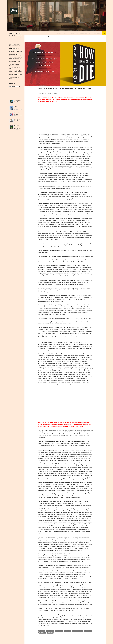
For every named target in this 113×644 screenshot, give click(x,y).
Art (77, 33)
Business (59, 33)
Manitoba (15, 52)
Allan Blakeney (12, 62)
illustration (11, 44)
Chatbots (14, 58)
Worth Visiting (83, 33)
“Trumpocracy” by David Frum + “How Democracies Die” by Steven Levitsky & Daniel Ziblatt (65, 91)
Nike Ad (19, 59)
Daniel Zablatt (59, 634)
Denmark (11, 55)
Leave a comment (53, 96)
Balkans (14, 78)
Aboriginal (15, 74)
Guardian (19, 60)
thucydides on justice (16, 66)
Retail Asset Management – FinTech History (18, 128)
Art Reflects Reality (18, 75)
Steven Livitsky (88, 634)
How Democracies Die (77, 634)
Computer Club (12, 75)
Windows (11, 78)
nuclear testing (15, 60)
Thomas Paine (17, 72)
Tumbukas (18, 58)
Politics (66, 33)
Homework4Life (16, 55)
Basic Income (13, 59)
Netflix (11, 60)
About (90, 33)
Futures (17, 56)
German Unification (13, 63)
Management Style (13, 56)
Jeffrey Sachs (18, 53)
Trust (17, 59)
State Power (12, 43)
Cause (13, 72)
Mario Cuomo (20, 74)
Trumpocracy (42, 636)
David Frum (68, 634)
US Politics (50, 636)
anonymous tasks (17, 77)
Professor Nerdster (15, 33)
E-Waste (15, 44)
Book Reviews (50, 634)
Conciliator (11, 77)
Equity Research (97, 33)
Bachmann (14, 70)
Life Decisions (17, 62)
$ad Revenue (42, 634)
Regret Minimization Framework (15, 47)
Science (72, 33)
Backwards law (13, 53)
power (15, 51)
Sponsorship (16, 43)
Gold (15, 65)
